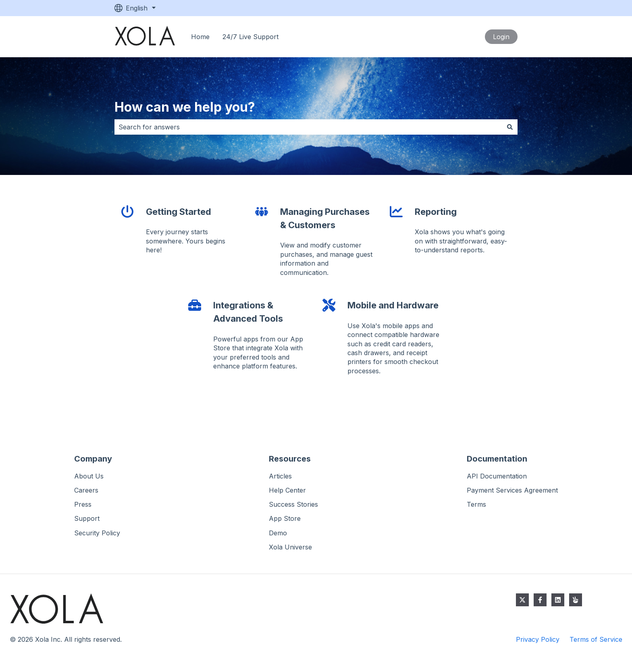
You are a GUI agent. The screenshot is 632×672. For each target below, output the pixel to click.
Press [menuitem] (83, 504)
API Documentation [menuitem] (497, 476)
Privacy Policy (538, 639)
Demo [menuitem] (278, 533)
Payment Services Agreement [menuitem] (512, 490)
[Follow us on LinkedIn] (558, 600)
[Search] (510, 127)
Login (501, 37)
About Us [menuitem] (89, 476)
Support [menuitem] (87, 518)
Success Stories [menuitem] (293, 504)
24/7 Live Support (251, 37)
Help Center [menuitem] (287, 490)
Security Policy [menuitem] (97, 533)
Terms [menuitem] (476, 504)
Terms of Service (596, 639)
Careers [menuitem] (86, 490)
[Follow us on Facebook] (540, 600)
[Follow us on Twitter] (522, 600)
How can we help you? (185, 107)
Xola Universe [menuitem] (290, 547)
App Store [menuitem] (285, 518)
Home (200, 37)
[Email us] (576, 600)
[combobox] (308, 127)
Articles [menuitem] (280, 476)
